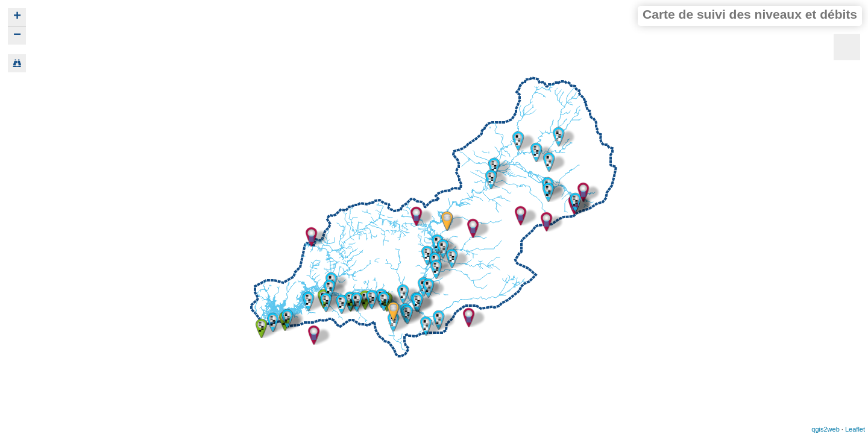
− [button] (17, 36)
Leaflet (855, 429)
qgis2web (825, 429)
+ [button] (17, 17)
